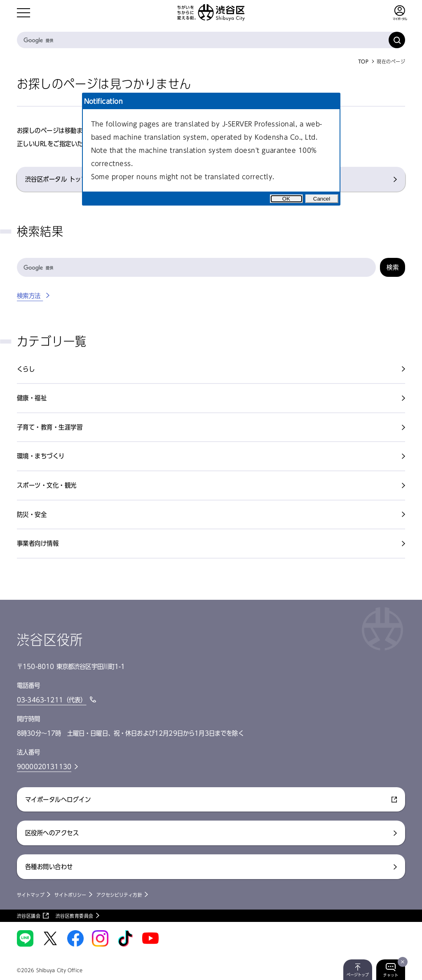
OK (286, 199)
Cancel (322, 199)
